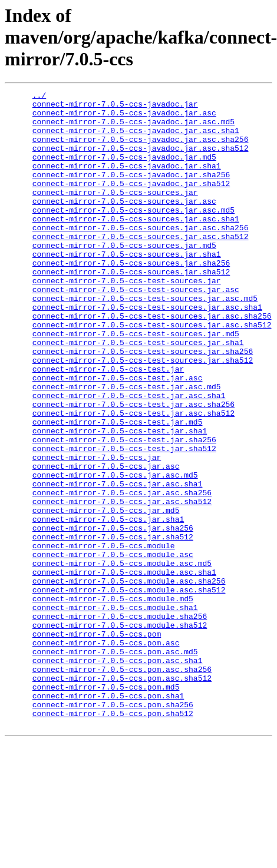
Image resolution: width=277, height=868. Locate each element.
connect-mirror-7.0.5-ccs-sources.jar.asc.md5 (133, 234)
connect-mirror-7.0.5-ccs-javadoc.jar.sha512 (131, 203)
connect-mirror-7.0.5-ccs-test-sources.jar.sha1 (138, 393)
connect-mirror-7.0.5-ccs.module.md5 (113, 701)
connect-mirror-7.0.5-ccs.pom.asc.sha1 (118, 775)
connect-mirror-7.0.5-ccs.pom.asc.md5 (115, 764)
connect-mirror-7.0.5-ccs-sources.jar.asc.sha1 (136, 245)
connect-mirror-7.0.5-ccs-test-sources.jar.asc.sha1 (147, 351)
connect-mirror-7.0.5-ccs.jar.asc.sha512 (122, 584)
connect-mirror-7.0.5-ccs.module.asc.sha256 (129, 680)
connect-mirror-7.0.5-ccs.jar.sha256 (113, 616)
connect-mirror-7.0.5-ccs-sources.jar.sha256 (131, 298)
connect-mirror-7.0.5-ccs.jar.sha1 (108, 605)
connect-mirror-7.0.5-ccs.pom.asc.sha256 (122, 786)
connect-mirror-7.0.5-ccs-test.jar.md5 (118, 489)
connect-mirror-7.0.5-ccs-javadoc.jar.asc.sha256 (141, 150)
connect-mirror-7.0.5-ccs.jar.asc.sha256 (122, 574)
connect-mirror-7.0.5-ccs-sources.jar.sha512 (131, 309)
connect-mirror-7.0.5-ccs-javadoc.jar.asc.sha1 (136, 139)
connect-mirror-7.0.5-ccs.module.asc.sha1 (124, 669)
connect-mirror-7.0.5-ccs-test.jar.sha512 (124, 521)
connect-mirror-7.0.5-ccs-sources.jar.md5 (124, 277)
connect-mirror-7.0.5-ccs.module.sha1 (115, 711)
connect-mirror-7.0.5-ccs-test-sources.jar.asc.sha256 (152, 362)
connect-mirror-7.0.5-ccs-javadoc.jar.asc (124, 118)
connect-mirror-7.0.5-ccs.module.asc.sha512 (129, 690)
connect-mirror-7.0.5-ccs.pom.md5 (106, 807)
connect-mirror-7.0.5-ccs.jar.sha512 (113, 627)
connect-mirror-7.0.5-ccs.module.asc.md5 (122, 658)
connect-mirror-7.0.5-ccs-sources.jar (115, 213)
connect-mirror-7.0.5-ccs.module (104, 637)
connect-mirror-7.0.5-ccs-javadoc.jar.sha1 (127, 181)
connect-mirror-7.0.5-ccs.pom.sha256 (113, 828)
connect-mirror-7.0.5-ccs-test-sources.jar (127, 319)
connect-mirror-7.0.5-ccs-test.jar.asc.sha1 (129, 457)
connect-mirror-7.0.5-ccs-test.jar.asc (118, 436)
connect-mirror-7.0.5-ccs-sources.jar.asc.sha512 (141, 266)
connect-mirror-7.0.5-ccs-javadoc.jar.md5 (124, 171)
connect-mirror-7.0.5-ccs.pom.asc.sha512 (122, 796)
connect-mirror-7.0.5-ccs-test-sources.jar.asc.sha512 (152, 372)
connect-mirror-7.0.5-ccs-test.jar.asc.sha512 (133, 478)
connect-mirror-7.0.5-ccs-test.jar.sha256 (124, 510)
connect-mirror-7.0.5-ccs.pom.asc (106, 754)
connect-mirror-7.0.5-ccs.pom (97, 743)
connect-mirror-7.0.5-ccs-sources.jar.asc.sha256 (141, 256)
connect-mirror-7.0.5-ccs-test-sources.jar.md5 (136, 383)
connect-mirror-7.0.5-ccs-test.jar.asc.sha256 (133, 468)
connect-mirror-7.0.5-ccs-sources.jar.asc (124, 224)
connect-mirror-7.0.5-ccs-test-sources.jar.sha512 (143, 415)
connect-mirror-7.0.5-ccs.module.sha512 (120, 733)
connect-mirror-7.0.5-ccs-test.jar (108, 425)
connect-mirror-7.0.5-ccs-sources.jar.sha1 (127, 287)
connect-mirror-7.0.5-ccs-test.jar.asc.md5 (127, 446)
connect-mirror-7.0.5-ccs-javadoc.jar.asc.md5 (133, 128)
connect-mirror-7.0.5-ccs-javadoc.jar (115, 107)
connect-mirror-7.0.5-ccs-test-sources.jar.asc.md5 (145, 340)
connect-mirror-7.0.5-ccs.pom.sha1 (108, 817)
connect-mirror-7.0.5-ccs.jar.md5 (106, 595)
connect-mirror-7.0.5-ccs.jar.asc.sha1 (118, 563)
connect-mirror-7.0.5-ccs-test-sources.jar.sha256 (143, 404)
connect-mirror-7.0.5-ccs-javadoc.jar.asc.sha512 (141, 160)
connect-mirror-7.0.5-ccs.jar (97, 531)
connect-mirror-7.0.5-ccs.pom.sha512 (113, 839)
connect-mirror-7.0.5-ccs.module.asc (113, 648)
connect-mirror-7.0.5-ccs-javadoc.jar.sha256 (131, 192)
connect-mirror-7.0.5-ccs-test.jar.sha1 (120, 499)
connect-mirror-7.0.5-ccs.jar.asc (106, 542)
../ (39, 97)
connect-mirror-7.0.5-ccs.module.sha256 (120, 722)
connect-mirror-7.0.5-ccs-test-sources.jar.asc (136, 330)
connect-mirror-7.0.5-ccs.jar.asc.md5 (115, 552)
